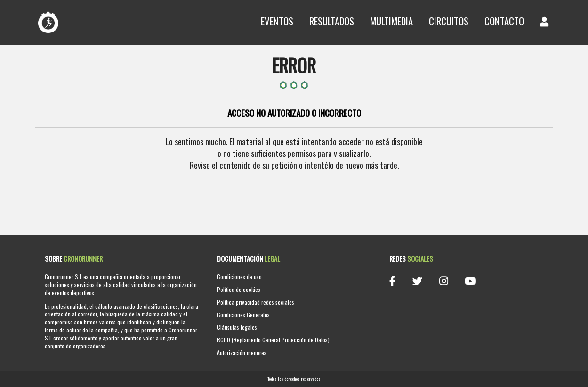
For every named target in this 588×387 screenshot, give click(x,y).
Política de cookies (239, 289)
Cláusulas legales (237, 327)
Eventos (277, 21)
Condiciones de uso (239, 277)
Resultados (332, 21)
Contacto (504, 21)
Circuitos (449, 21)
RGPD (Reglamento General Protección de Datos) (273, 340)
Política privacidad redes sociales (256, 302)
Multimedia (391, 21)
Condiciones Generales (243, 315)
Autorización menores (242, 352)
